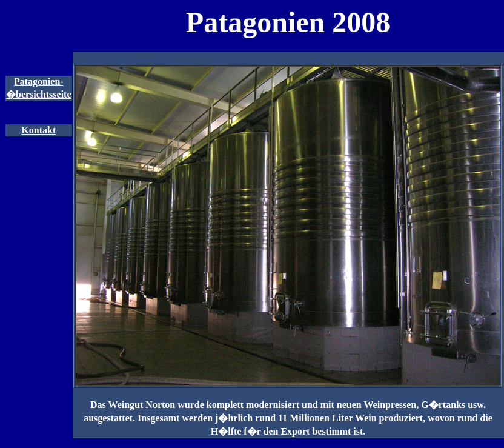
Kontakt (38, 130)
